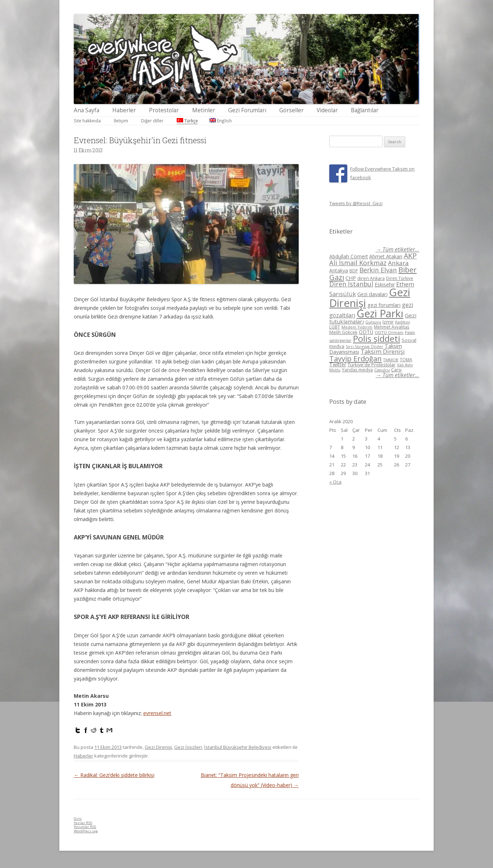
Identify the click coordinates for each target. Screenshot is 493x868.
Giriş (78, 819)
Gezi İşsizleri (188, 747)
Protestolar (164, 110)
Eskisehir (385, 284)
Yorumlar (85, 827)
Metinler (204, 110)
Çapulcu (382, 370)
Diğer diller (152, 121)
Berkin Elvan (378, 270)
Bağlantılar (365, 110)
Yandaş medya (357, 370)
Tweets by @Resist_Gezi (356, 203)
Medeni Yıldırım (357, 327)
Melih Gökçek (343, 332)
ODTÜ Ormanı (389, 332)
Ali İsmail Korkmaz (358, 263)
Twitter (338, 364)
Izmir (388, 322)
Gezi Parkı (380, 313)
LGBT (335, 327)
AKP (410, 256)
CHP (351, 278)
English (221, 121)
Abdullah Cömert (349, 256)
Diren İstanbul (351, 284)
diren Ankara (371, 278)
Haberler (124, 110)
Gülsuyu (373, 322)
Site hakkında (87, 121)
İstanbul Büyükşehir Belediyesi (238, 747)
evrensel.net (157, 713)
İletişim (121, 121)
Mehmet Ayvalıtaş (392, 327)
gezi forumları (384, 305)
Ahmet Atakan (386, 256)
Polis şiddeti (377, 339)
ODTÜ (366, 332)
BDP (354, 271)
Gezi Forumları (247, 110)
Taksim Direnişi (383, 351)
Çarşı (396, 370)
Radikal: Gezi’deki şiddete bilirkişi (114, 775)
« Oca (335, 482)
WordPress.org (86, 831)
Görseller (291, 110)
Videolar (327, 110)
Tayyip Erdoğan (356, 358)
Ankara (398, 263)
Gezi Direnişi (158, 747)
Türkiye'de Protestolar (372, 365)
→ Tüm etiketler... (397, 250)
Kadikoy (402, 322)
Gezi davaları (372, 294)
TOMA (406, 360)
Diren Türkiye (400, 278)
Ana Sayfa (87, 110)
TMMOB (391, 360)
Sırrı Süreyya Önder (365, 347)
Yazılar (83, 823)
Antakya (339, 270)
